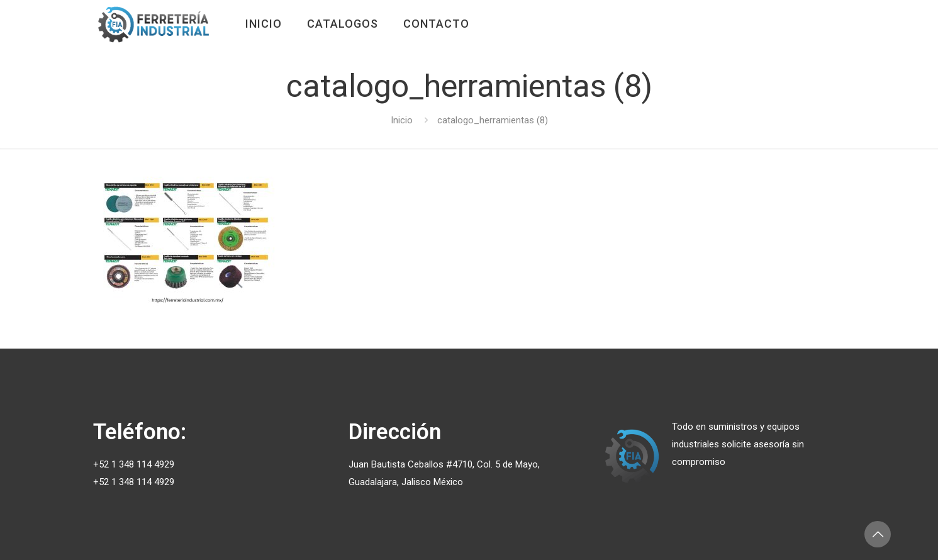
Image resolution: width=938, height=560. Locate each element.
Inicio (402, 120)
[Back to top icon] (878, 534)
